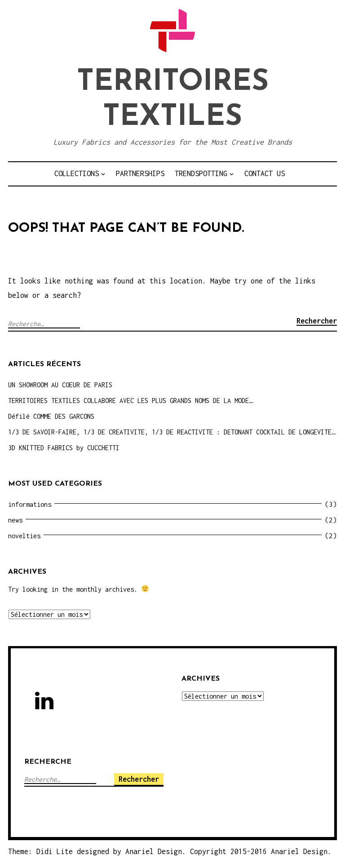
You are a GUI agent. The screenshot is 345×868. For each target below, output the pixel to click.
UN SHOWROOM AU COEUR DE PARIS (60, 385)
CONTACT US (265, 173)
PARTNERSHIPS (140, 173)
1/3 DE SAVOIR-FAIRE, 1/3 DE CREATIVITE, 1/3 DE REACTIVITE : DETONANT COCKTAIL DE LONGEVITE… (172, 432)
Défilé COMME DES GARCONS (51, 416)
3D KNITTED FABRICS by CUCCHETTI (64, 448)
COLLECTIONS (77, 173)
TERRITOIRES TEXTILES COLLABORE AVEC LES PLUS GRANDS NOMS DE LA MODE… (130, 401)
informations (30, 504)
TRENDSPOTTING (201, 173)
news (15, 520)
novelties (24, 536)
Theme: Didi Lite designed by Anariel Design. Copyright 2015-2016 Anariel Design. (170, 851)
